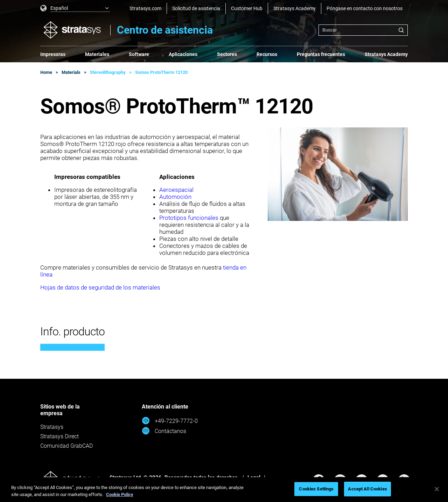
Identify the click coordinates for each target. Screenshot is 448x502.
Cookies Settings (316, 489)
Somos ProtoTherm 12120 (161, 72)
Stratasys (52, 427)
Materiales (97, 54)
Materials (71, 72)
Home (46, 72)
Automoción (175, 197)
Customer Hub (247, 8)
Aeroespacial (176, 190)
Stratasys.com (145, 8)
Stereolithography (108, 72)
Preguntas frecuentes (321, 54)
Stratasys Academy (295, 8)
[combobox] (363, 30)
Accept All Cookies (367, 489)
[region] (224, 490)
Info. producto (72, 332)
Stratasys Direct (59, 436)
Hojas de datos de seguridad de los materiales (100, 287)
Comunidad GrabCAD (66, 446)
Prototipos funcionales (189, 218)
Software (139, 54)
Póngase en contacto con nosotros (365, 8)
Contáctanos (164, 431)
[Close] (437, 489)
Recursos (267, 54)
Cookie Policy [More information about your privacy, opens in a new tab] (120, 494)
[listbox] (75, 8)
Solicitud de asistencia (196, 8)
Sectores (227, 54)
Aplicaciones (183, 54)
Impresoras (53, 54)
